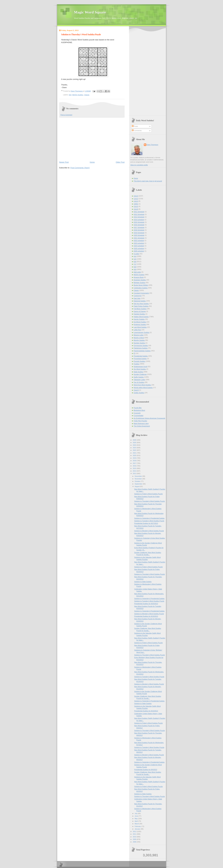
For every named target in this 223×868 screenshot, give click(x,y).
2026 (135, 440)
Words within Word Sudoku (143, 388)
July (136, 813)
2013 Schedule (139, 217)
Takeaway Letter (140, 380)
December (139, 476)
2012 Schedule (139, 214)
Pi (135, 353)
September (139, 484)
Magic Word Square (90, 12)
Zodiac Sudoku (139, 393)
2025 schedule (139, 248)
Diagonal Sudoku (140, 301)
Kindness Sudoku (140, 324)
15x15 (136, 206)
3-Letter (137, 254)
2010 (135, 837)
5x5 (135, 259)
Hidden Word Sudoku (141, 317)
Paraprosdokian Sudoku (142, 351)
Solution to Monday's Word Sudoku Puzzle (149, 531)
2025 (135, 443)
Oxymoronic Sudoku (141, 345)
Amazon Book (139, 277)
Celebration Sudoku (141, 288)
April (136, 821)
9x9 (70, 95)
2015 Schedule (139, 222)
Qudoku (137, 364)
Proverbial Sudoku (140, 359)
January (138, 829)
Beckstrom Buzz (140, 410)
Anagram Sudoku (140, 280)
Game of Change (140, 311)
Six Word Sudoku (140, 369)
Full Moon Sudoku (140, 309)
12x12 (136, 199)
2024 (135, 445)
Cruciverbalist (139, 416)
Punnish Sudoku (140, 361)
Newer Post (64, 162)
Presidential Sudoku (141, 356)
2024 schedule (139, 246)
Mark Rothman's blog (141, 423)
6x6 (135, 262)
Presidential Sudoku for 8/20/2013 (146, 604)
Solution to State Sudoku (143, 582)
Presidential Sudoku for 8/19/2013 (146, 616)
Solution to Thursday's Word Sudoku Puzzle (150, 501)
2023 (135, 448)
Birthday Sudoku (140, 283)
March (137, 824)
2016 (135, 466)
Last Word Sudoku (140, 327)
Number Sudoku (140, 343)
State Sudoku (139, 372)
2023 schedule (139, 243)
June (137, 816)
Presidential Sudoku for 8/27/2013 (146, 523)
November (139, 479)
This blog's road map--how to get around (148, 181)
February (138, 826)
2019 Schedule (139, 233)
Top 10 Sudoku (139, 382)
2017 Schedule (139, 227)
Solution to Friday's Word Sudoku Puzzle (148, 494)
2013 (135, 473)
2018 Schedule (139, 230)
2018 (135, 461)
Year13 (136, 390)
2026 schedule (139, 251)
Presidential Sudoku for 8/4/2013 (146, 770)
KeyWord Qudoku (140, 322)
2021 (135, 453)
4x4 (135, 256)
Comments (137, 131)
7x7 (135, 264)
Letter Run (138, 330)
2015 (135, 468)
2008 (135, 842)
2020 (135, 455)
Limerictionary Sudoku (142, 332)
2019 (135, 458)
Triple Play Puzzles (141, 421)
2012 (135, 831)
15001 (136, 204)
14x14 (136, 201)
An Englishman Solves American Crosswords (150, 418)
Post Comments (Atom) (80, 168)
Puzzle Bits (138, 408)
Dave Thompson (77, 91)
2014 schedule (139, 220)
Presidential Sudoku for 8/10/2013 (146, 711)
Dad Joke (137, 298)
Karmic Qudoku (139, 319)
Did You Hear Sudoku (141, 304)
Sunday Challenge (140, 374)
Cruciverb (137, 413)
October (138, 481)
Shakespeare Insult (141, 367)
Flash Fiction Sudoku (141, 306)
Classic (87, 95)
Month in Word (139, 338)
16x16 (136, 209)
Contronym (138, 296)
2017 (135, 463)
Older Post (120, 162)
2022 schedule (139, 241)
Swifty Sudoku (139, 377)
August (137, 486)
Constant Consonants (141, 293)
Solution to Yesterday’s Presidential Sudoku (149, 518)
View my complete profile (139, 165)
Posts (135, 126)
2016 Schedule (139, 225)
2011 (135, 834)
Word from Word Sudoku (142, 385)
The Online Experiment (142, 426)
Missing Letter (139, 335)
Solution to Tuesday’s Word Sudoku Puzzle (149, 521)
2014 (135, 471)
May (136, 819)
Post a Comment (66, 115)
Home (92, 162)
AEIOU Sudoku (78, 95)
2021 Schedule (139, 238)
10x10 (136, 196)
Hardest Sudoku (139, 314)
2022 (135, 450)
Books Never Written (141, 285)
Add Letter (137, 272)
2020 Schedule (139, 235)
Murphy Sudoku (139, 340)
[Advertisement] (92, 139)
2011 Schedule (139, 212)
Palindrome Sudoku (141, 348)
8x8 (135, 267)
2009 (135, 839)
